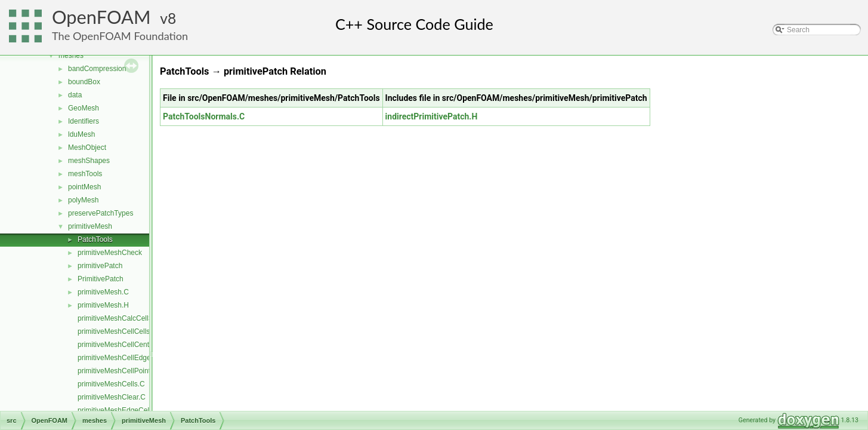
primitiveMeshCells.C (111, 384)
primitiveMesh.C (103, 292)
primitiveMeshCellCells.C (117, 331)
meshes (71, 56)
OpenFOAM (101, 17)
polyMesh (83, 200)
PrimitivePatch (101, 279)
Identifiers (84, 121)
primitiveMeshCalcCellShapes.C (129, 318)
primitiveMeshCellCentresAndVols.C (135, 345)
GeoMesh (84, 108)
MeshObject (87, 148)
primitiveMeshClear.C (112, 397)
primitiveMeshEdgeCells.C (120, 410)
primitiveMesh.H (103, 305)
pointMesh (84, 187)
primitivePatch (100, 266)
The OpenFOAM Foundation (120, 36)
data (75, 95)
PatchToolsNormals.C (204, 116)
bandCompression (97, 69)
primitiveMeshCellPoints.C (119, 371)
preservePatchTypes (101, 213)
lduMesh (81, 134)
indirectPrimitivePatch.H (432, 116)
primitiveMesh (90, 226)
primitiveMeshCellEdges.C (120, 358)
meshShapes (89, 161)
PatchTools (95, 239)
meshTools (85, 174)
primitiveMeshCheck (110, 253)
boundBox (84, 82)
